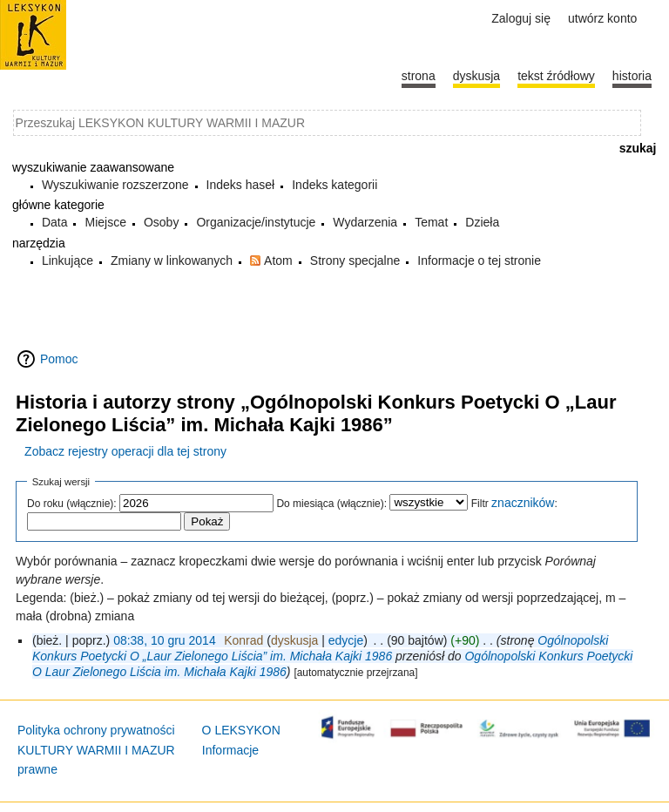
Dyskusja (476, 76)
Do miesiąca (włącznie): (331, 504)
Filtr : (514, 504)
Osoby (161, 222)
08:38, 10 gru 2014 (165, 640)
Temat (431, 222)
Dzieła (482, 222)
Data (55, 222)
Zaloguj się (521, 18)
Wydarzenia (365, 222)
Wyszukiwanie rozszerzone (115, 185)
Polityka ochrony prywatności (96, 730)
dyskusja (294, 640)
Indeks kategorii (334, 185)
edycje (346, 640)
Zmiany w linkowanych (172, 261)
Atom (278, 261)
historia (632, 76)
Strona (419, 76)
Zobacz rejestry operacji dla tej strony (125, 451)
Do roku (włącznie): (72, 504)
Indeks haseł (241, 185)
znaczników (523, 503)
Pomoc (59, 359)
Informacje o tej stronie (479, 261)
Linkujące (68, 261)
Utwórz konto (602, 18)
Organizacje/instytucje (256, 222)
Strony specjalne (355, 261)
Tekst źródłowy (556, 76)
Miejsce (105, 222)
